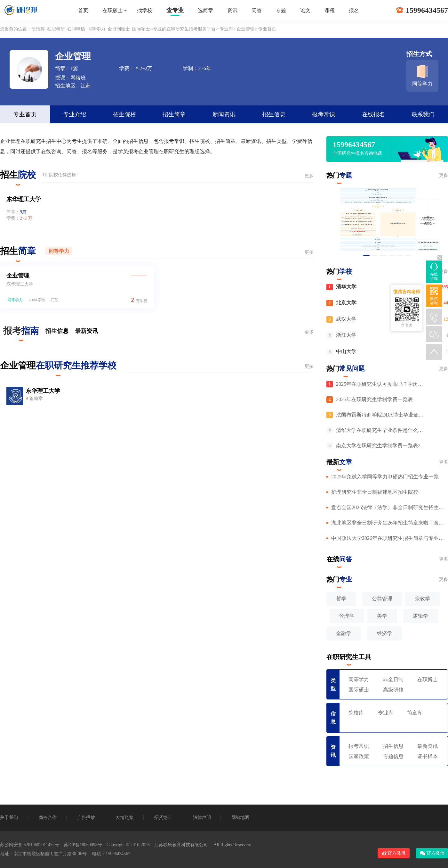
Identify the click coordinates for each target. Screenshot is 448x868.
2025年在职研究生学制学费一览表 (374, 399)
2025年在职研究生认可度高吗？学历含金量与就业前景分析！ (382, 384)
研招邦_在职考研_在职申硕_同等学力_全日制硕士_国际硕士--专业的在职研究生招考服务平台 (124, 29)
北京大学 (346, 303)
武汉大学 (346, 319)
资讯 (232, 10)
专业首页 (25, 114)
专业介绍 (75, 114)
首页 (83, 10)
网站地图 (240, 818)
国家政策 (359, 756)
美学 (382, 616)
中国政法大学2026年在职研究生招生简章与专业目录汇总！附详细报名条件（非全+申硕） (390, 538)
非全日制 (393, 679)
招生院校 (124, 114)
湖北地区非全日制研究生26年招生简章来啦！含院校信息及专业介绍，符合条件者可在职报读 (390, 523)
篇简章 (34, 398)
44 (446, 303)
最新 (86, 331)
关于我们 (9, 818)
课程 (330, 10)
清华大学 (346, 287)
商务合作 (48, 818)
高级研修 (393, 690)
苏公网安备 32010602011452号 (30, 845)
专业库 (226, 29)
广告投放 (86, 818)
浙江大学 (346, 335)
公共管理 (382, 599)
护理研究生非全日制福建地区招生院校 (375, 492)
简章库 (415, 713)
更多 (309, 176)
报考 (21, 333)
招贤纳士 (163, 818)
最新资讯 (428, 746)
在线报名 (373, 114)
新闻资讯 (224, 114)
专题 (281, 10)
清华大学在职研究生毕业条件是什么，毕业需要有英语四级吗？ (382, 430)
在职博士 (428, 679)
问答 (257, 10)
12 (446, 319)
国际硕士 (359, 690)
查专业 (175, 10)
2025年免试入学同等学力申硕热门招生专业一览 (385, 477)
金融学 (344, 633)
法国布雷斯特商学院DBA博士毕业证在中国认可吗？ (382, 415)
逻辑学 (420, 616)
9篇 (23, 212)
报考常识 (324, 114)
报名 (354, 10)
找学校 (145, 10)
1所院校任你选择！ (61, 175)
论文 (305, 10)
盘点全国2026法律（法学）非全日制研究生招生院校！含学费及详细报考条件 (390, 507)
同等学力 (59, 251)
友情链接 (125, 818)
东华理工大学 (24, 199)
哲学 (341, 599)
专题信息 (393, 756)
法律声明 (202, 818)
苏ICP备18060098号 (83, 845)
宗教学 (422, 599)
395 (445, 287)
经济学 (385, 633)
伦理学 (347, 616)
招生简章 (174, 114)
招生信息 (274, 114)
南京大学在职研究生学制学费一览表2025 (382, 446)
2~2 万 (26, 218)
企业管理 (245, 29)
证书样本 (428, 756)
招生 (57, 331)
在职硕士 (113, 10)
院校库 (356, 713)
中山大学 (346, 351)
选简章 (205, 10)
